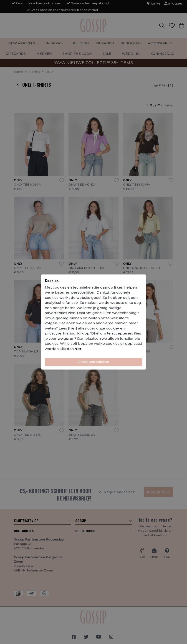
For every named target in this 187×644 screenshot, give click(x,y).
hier (78, 349)
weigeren (66, 338)
